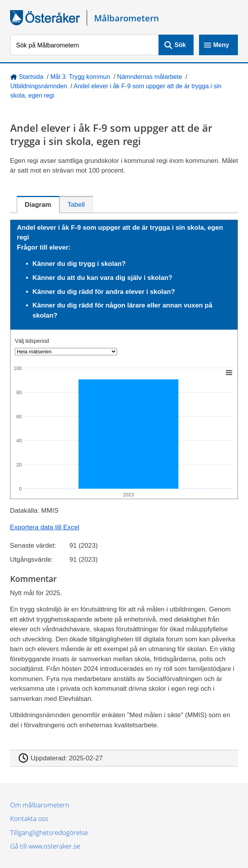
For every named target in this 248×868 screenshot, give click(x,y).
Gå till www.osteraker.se (45, 846)
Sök (180, 45)
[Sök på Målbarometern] (85, 45)
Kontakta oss (29, 818)
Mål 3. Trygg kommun (80, 77)
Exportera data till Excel (45, 527)
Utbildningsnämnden (39, 86)
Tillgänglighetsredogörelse (49, 832)
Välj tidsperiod (32, 341)
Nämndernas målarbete (149, 77)
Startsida (31, 77)
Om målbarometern (40, 805)
